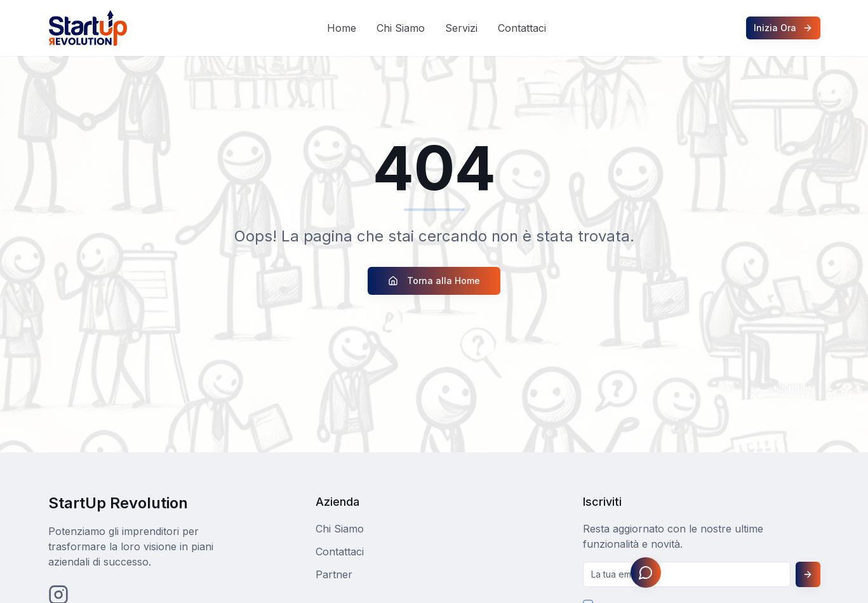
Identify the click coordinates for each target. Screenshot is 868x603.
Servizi (461, 28)
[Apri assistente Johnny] (646, 573)
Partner (334, 574)
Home (342, 28)
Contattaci (522, 28)
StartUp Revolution (118, 503)
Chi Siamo (401, 28)
